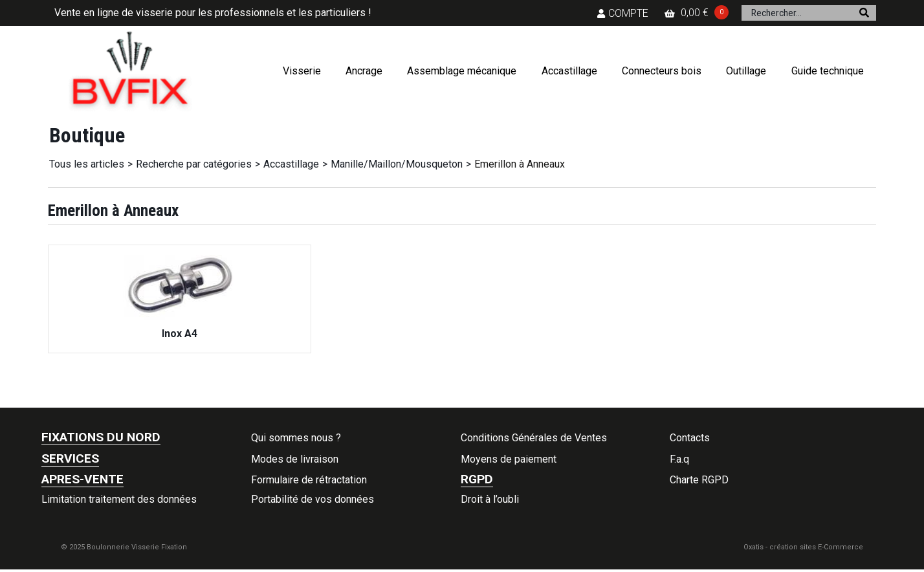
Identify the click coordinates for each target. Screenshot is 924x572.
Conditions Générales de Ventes (534, 438)
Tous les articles (87, 164)
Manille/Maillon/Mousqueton (397, 164)
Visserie (302, 71)
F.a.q (679, 459)
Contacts (690, 438)
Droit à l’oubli (490, 499)
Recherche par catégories (194, 164)
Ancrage (364, 71)
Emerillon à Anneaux (520, 164)
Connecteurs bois (662, 71)
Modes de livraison (295, 459)
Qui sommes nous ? (296, 438)
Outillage (746, 71)
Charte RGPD (699, 480)
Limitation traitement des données (119, 499)
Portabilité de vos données (313, 499)
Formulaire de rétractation (309, 480)
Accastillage (569, 71)
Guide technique (828, 71)
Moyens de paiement (509, 459)
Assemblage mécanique (462, 71)
